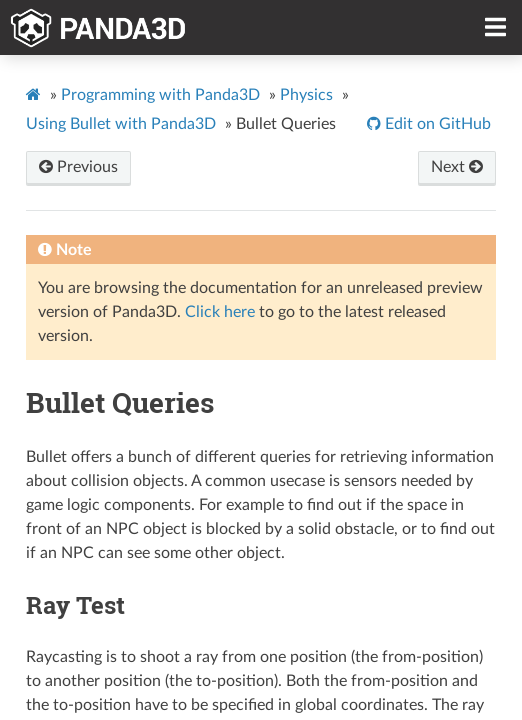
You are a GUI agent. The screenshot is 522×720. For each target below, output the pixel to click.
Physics (306, 95)
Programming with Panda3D (160, 95)
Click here (220, 312)
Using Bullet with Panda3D (121, 124)
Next (457, 167)
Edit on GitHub (436, 124)
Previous (78, 167)
